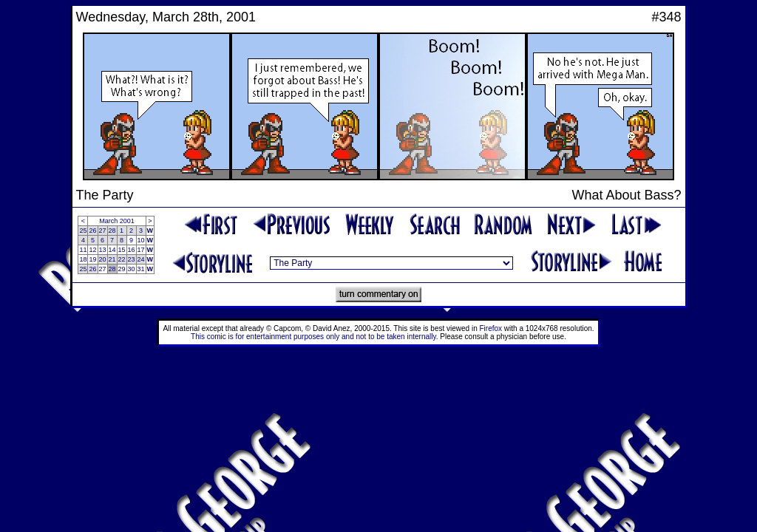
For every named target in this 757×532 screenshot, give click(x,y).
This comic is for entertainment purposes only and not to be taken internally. (314, 337)
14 (112, 250)
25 (83, 231)
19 (92, 259)
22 (122, 259)
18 (83, 259)
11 (83, 250)
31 (141, 269)
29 (122, 269)
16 (132, 250)
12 (92, 250)
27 (103, 231)
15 (122, 250)
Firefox (491, 328)
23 (132, 259)
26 (92, 231)
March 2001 (117, 221)
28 (112, 231)
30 (132, 269)
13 (103, 250)
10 (141, 240)
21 (112, 259)
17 (141, 250)
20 (103, 259)
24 (141, 259)
